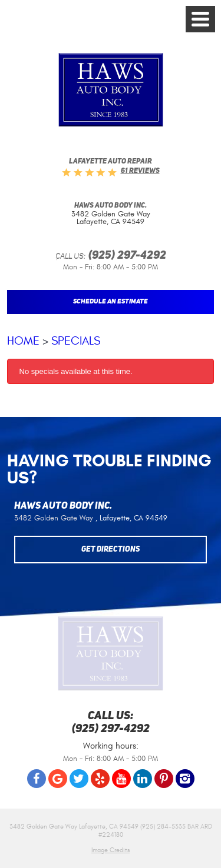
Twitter (79, 779)
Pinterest (164, 779)
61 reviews (140, 171)
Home (23, 341)
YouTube (121, 779)
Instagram (185, 779)
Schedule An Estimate (111, 302)
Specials (76, 341)
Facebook (37, 779)
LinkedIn (143, 779)
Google (58, 779)
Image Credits (111, 850)
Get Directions (111, 550)
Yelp (100, 779)
